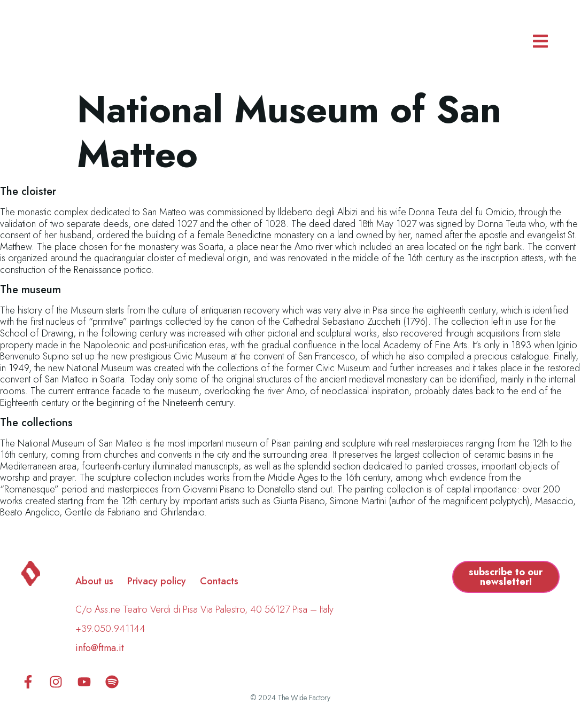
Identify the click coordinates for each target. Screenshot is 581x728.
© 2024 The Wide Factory (290, 698)
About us (94, 581)
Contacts (219, 581)
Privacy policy (157, 581)
